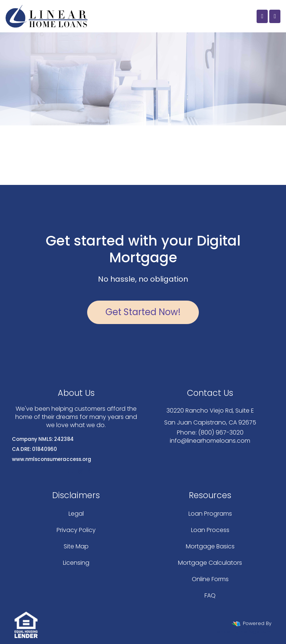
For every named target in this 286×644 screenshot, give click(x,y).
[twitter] (71, 471)
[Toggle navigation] (275, 16)
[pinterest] (90, 471)
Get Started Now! (143, 312)
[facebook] (61, 471)
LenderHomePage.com (243, 632)
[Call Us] (262, 16)
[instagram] (81, 471)
